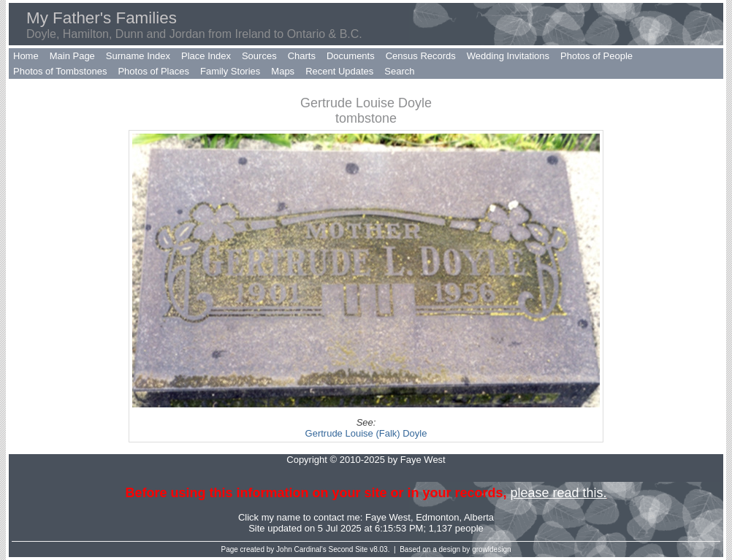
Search (399, 71)
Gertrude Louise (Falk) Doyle (366, 433)
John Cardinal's (301, 549)
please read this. (558, 493)
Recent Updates (339, 71)
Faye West (388, 517)
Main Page (72, 56)
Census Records (421, 56)
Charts (302, 56)
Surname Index (138, 56)
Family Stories (230, 71)
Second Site (348, 549)
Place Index (206, 56)
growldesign (491, 549)
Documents (351, 56)
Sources (259, 56)
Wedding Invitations (508, 56)
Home (26, 56)
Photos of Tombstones (60, 71)
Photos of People (596, 56)
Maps (283, 71)
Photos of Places (153, 71)
